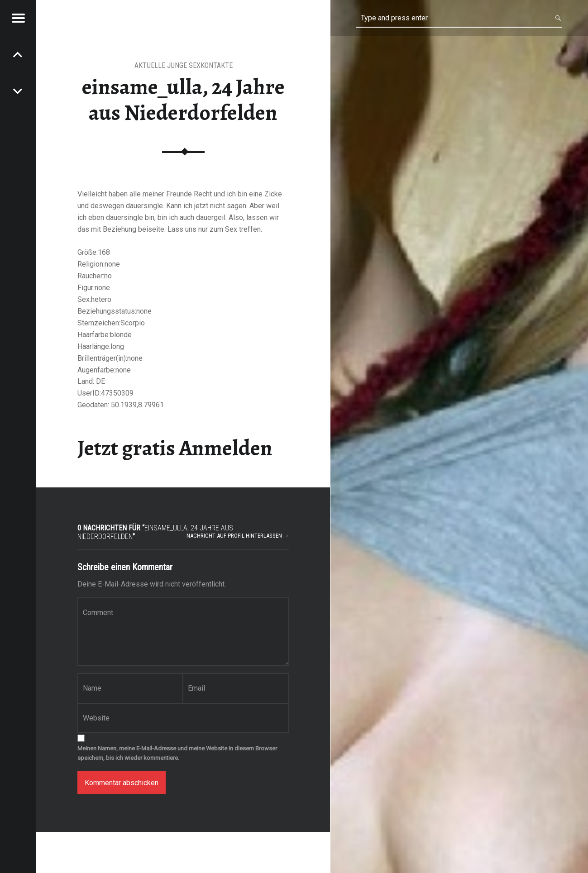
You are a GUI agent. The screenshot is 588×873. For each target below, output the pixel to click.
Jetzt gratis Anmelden (175, 448)
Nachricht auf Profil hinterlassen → (238, 536)
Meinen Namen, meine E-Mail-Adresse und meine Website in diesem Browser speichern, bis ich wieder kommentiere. (177, 753)
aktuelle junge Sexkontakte (184, 65)
